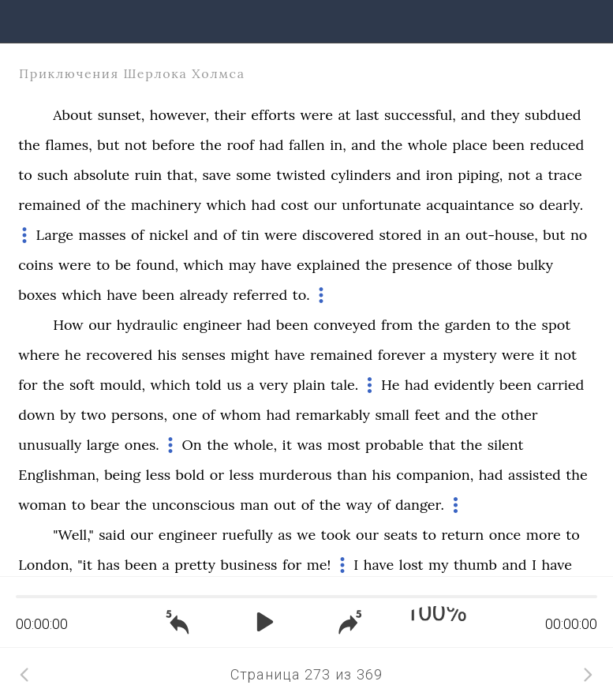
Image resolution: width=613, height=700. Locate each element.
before (174, 145)
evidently (464, 385)
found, (158, 265)
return (462, 535)
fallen (307, 145)
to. (301, 295)
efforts (273, 115)
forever (402, 355)
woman (42, 505)
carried (560, 385)
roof (240, 145)
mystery (469, 355)
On (192, 445)
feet (427, 415)
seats (400, 535)
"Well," (73, 535)
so (527, 205)
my (438, 565)
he (73, 355)
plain (309, 385)
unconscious (193, 505)
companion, (435, 475)
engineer (212, 325)
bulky (535, 265)
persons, (139, 415)
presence (422, 265)
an (452, 235)
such (52, 175)
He (390, 385)
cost (295, 205)
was (309, 445)
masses (103, 235)
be (123, 265)
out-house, (502, 235)
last (367, 115)
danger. (420, 505)
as (285, 535)
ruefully (247, 535)
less (158, 475)
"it (85, 565)
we (306, 535)
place (470, 145)
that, (182, 175)
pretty (195, 565)
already (204, 295)
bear (105, 505)
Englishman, (58, 475)
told (209, 385)
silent (506, 445)
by (68, 415)
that (442, 445)
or (217, 475)
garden (468, 325)
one (184, 415)
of (93, 205)
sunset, (121, 115)
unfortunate (381, 205)
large (103, 445)
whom (241, 415)
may (243, 265)
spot (557, 325)
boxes (37, 295)
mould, (123, 385)
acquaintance (470, 205)
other (520, 415)
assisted (535, 475)
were (317, 115)
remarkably (333, 415)
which (226, 205)
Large (55, 235)
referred (260, 295)
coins (36, 265)
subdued (553, 115)
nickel (169, 235)
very (274, 385)
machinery (166, 205)
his (167, 355)
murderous (295, 475)
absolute (101, 175)
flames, (69, 145)
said (112, 535)
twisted (301, 175)
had (272, 145)
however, (179, 115)
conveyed (344, 325)
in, (338, 145)
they (505, 115)
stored (400, 235)
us (234, 385)
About (73, 115)
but (108, 145)
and (473, 115)
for (28, 385)
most (344, 445)
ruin (149, 175)
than (352, 475)
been (508, 145)
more (544, 535)
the (29, 145)
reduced (557, 145)
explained (329, 265)
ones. (142, 445)
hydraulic (148, 325)
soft (82, 385)
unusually (50, 445)
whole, (255, 445)
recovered (119, 355)
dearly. (562, 205)
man (254, 505)
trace (564, 175)
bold (191, 475)
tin (250, 235)
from (397, 325)
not (136, 145)
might (250, 355)
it (544, 355)
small (392, 415)
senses (203, 355)
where (39, 355)
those (494, 265)
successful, (420, 115)
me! (319, 565)
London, (45, 565)
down (36, 415)
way (359, 505)
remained (49, 205)
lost (411, 565)
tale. (344, 385)
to (25, 175)
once (505, 535)
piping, (480, 175)
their (230, 115)
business (249, 565)
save (217, 175)
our (325, 205)
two (93, 415)
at (344, 115)
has (108, 565)
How (68, 325)
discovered (338, 235)
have (277, 265)
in (433, 235)
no (579, 235)
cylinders (361, 175)
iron (439, 175)
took (336, 535)
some (254, 175)
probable (394, 445)
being (122, 475)
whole (428, 145)
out (285, 505)
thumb (475, 565)
